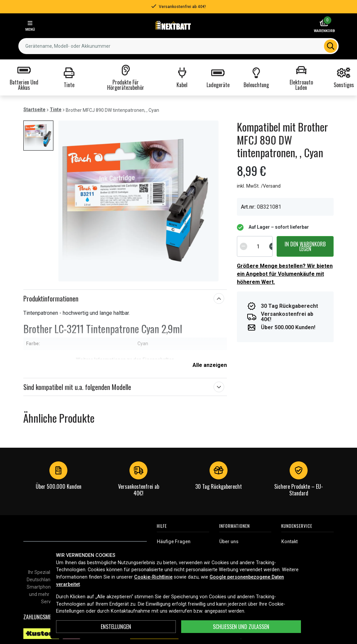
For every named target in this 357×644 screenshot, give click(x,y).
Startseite (34, 110)
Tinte (56, 110)
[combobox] (178, 46)
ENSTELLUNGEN (116, 627)
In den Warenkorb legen (305, 246)
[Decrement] (244, 246)
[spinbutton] (258, 246)
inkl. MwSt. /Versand (259, 186)
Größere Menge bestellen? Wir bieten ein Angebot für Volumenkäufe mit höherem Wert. (285, 274)
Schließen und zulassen (241, 627)
